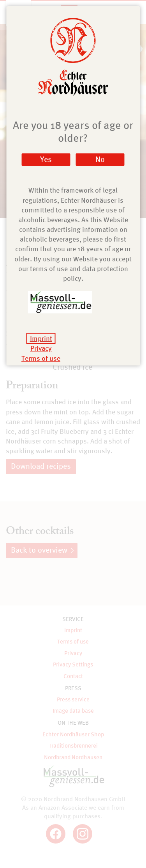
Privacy (41, 348)
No (100, 159)
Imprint (41, 338)
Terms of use (41, 358)
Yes (46, 159)
